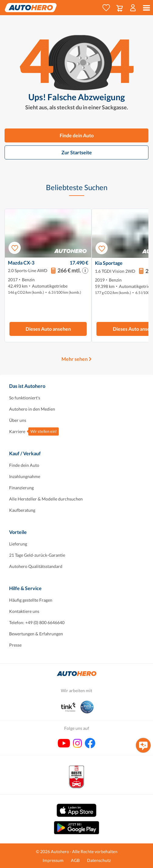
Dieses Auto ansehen (48, 329)
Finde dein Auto (77, 135)
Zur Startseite (77, 152)
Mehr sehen (75, 359)
